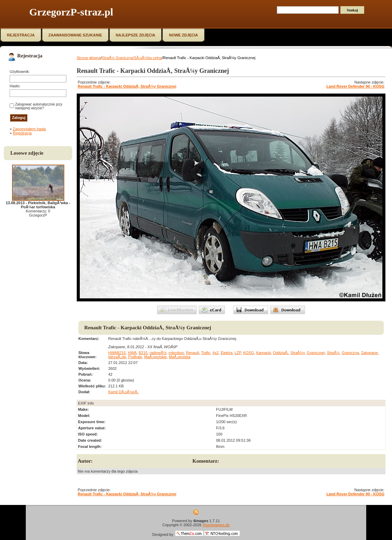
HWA (132, 353)
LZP (238, 353)
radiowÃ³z (158, 353)
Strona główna (89, 58)
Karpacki (264, 353)
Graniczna (350, 353)
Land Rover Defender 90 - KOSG (355, 86)
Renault (193, 353)
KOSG (249, 353)
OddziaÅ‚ (281, 353)
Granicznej (316, 353)
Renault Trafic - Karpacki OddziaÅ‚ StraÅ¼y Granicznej (127, 86)
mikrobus (176, 353)
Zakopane (369, 353)
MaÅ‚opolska (180, 357)
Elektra (227, 353)
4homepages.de (216, 525)
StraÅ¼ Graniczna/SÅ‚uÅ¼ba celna (132, 58)
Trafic (206, 353)
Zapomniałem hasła (29, 129)
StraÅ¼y (298, 353)
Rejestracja (22, 133)
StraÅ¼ (333, 353)
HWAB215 (117, 353)
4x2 (216, 353)
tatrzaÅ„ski (117, 357)
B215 (143, 353)
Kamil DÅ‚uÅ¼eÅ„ (123, 392)
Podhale (135, 357)
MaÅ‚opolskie (155, 357)
